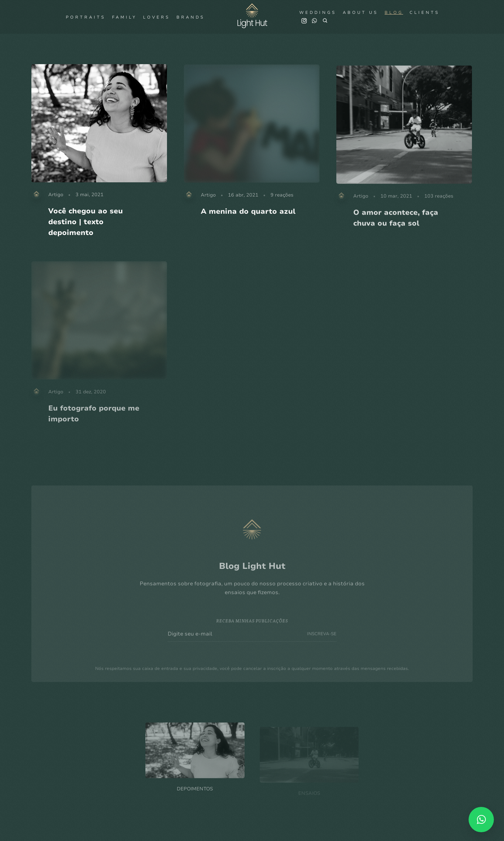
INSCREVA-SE (322, 644)
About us (360, 12)
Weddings (318, 12)
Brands (191, 17)
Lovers (157, 17)
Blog (394, 12)
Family (124, 17)
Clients (425, 12)
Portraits (86, 17)
